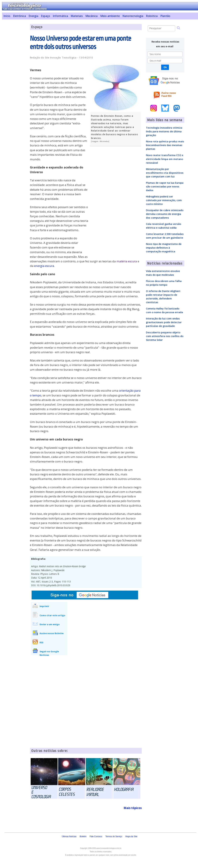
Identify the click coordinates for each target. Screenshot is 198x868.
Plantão (165, 16)
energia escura (44, 266)
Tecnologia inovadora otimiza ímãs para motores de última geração (164, 131)
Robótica (152, 16)
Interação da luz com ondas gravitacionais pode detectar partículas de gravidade (164, 322)
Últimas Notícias (69, 836)
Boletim (83, 836)
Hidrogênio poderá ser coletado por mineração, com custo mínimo (164, 200)
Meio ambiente (110, 16)
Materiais (77, 16)
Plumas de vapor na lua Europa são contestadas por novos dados (165, 186)
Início (7, 16)
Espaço (45, 16)
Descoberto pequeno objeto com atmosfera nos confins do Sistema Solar (165, 336)
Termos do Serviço (114, 836)
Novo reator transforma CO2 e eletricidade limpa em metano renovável (165, 159)
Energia (33, 16)
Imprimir (44, 606)
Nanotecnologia (133, 16)
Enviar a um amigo (50, 624)
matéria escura (127, 261)
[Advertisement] (15, 75)
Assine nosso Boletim (52, 633)
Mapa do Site (131, 836)
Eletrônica (19, 16)
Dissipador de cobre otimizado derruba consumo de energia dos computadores (165, 214)
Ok (165, 67)
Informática (60, 16)
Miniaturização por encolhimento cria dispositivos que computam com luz (165, 173)
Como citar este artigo (52, 615)
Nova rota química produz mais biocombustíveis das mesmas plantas (165, 145)
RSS (41, 642)
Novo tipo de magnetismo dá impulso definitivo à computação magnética (164, 248)
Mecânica (91, 16)
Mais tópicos (133, 808)
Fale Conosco (96, 836)
